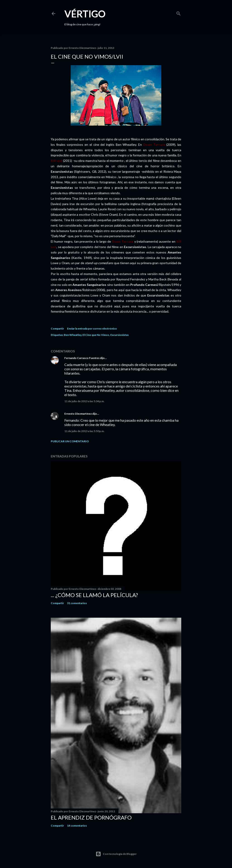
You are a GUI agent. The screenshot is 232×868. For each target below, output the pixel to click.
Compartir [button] (57, 329)
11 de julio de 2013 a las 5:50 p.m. (84, 431)
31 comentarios (77, 603)
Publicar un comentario (70, 441)
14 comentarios (77, 826)
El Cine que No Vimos (96, 335)
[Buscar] (179, 13)
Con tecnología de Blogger (116, 854)
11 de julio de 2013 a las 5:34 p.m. (84, 401)
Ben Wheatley (73, 335)
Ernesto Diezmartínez (78, 414)
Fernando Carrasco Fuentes (82, 358)
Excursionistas (120, 335)
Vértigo (85, 14)
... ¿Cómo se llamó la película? (94, 595)
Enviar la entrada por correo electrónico (92, 329)
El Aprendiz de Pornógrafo (91, 817)
